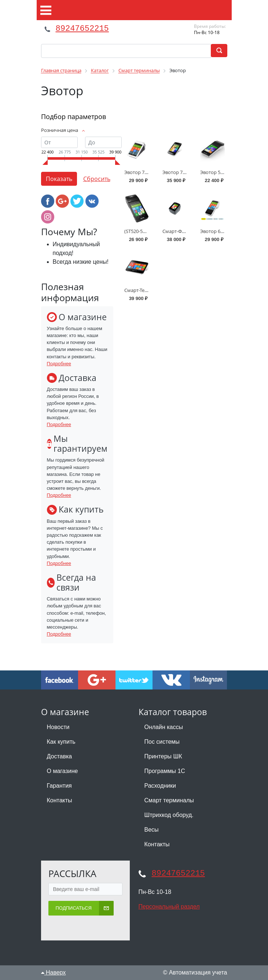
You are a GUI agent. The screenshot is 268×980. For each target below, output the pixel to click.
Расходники (160, 786)
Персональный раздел (169, 907)
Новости (58, 727)
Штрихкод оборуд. (169, 815)
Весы (152, 830)
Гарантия (59, 786)
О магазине (63, 771)
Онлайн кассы (164, 727)
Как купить (61, 742)
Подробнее (59, 364)
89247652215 (82, 29)
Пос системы (162, 742)
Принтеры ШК (163, 756)
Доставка (60, 756)
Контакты (60, 800)
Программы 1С (165, 771)
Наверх (54, 972)
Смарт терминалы (169, 800)
